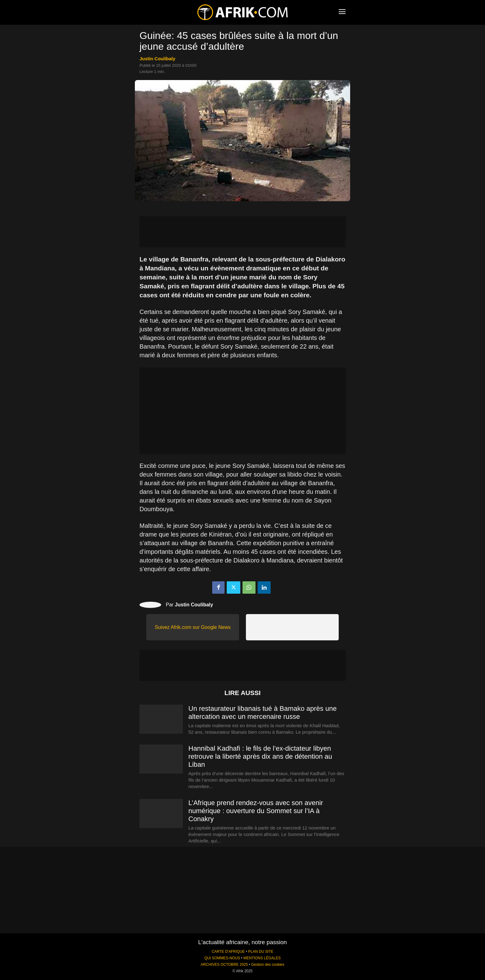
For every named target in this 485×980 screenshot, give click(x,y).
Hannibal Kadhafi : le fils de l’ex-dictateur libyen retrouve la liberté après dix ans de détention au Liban (260, 756)
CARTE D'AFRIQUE (228, 952)
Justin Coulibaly (157, 59)
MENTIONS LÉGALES (262, 958)
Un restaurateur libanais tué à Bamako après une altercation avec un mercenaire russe (262, 713)
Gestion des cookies (268, 965)
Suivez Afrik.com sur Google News (193, 627)
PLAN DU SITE (261, 952)
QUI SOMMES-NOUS (222, 958)
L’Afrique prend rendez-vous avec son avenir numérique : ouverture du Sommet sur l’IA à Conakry (256, 811)
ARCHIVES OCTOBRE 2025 (224, 965)
